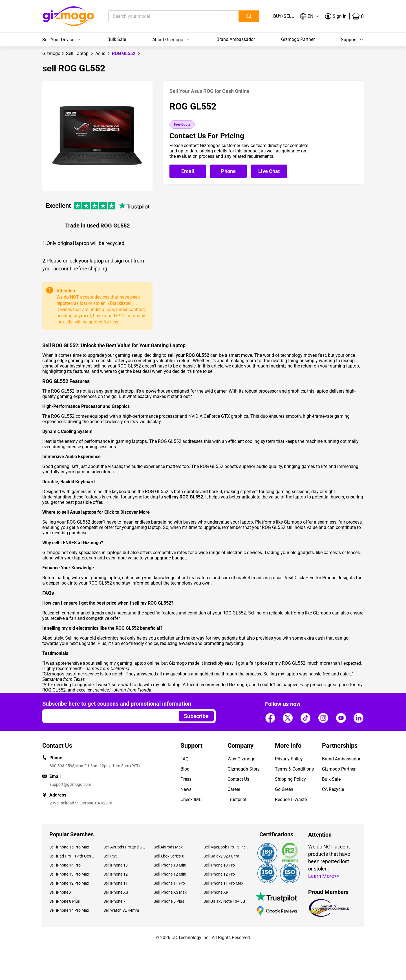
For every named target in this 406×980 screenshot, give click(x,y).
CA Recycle (333, 789)
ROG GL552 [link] (124, 53)
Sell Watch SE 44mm (121, 910)
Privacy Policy (289, 759)
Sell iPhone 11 (116, 883)
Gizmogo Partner (298, 39)
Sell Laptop (78, 53)
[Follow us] (270, 718)
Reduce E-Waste (291, 799)
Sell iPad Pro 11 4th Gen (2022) (72, 856)
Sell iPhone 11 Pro (169, 883)
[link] (51, 53)
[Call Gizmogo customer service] (230, 171)
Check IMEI (191, 799)
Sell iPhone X (60, 892)
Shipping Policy (290, 779)
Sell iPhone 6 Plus (169, 901)
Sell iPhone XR (216, 892)
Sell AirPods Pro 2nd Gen (124, 847)
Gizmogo (51, 53)
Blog (185, 769)
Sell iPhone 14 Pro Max (69, 910)
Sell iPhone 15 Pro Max (69, 847)
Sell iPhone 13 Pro (219, 865)
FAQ (185, 759)
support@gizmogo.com (70, 784)
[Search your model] (165, 16)
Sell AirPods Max (168, 847)
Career (234, 789)
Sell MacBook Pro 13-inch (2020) (226, 847)
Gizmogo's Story (244, 769)
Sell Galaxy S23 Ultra (221, 856)
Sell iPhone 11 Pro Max (223, 883)
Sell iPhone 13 (116, 865)
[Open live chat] (269, 171)
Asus (101, 53)
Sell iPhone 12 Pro (219, 874)
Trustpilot (237, 799)
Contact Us (238, 779)
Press (186, 779)
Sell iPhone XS (116, 892)
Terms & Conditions (294, 769)
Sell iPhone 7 (114, 901)
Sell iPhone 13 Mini (170, 865)
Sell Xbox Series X (169, 856)
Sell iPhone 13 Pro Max (69, 874)
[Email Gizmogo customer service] (189, 171)
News (186, 789)
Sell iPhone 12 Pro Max (69, 883)
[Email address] (108, 716)
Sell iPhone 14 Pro (65, 865)
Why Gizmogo (241, 759)
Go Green (284, 789)
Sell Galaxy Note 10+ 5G (224, 901)
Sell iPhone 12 (116, 874)
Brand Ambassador (236, 39)
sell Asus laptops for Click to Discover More (106, 512)
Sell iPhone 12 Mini (170, 874)
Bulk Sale (117, 39)
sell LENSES (64, 543)
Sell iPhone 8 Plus (65, 901)
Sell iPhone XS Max (170, 892)
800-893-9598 (62, 766)
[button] (310, 16)
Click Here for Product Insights (325, 578)
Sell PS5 (110, 856)
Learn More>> (324, 876)
